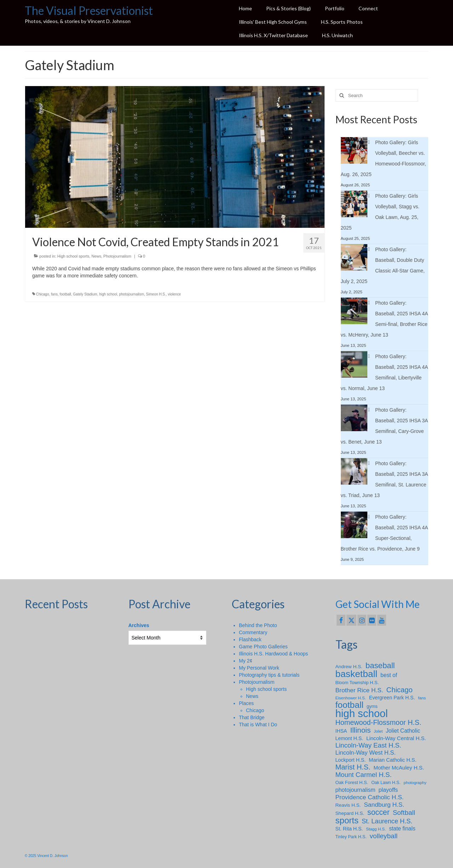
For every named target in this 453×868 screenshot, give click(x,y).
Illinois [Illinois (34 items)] (360, 730)
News (96, 256)
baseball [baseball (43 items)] (380, 666)
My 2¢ (246, 661)
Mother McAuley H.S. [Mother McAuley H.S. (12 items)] (399, 768)
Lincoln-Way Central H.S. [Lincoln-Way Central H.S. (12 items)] (396, 738)
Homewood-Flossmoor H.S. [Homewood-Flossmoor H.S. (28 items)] (379, 722)
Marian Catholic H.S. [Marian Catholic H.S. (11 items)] (393, 760)
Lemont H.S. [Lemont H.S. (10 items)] (349, 738)
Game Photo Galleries (263, 647)
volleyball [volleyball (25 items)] (384, 836)
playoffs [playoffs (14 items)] (388, 790)
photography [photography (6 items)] (415, 782)
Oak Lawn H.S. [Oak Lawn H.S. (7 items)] (386, 783)
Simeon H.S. (156, 294)
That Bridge (252, 717)
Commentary (253, 632)
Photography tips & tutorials (269, 675)
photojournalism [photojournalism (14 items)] (355, 790)
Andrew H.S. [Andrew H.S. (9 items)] (349, 667)
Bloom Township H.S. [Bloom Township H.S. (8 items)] (357, 683)
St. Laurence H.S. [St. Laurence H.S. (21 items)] (387, 821)
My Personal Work (259, 668)
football (65, 294)
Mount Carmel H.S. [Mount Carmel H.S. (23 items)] (364, 775)
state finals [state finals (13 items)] (402, 828)
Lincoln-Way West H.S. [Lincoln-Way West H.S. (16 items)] (366, 753)
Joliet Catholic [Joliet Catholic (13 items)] (403, 731)
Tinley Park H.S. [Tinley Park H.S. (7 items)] (351, 837)
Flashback (250, 639)
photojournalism (131, 294)
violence (174, 294)
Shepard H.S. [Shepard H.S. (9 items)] (350, 813)
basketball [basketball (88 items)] (357, 674)
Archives (139, 625)
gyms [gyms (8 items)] (372, 706)
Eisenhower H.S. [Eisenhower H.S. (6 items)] (351, 698)
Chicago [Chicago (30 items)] (400, 690)
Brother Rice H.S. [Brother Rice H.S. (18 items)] (359, 690)
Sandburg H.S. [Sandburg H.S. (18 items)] (384, 805)
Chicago (43, 294)
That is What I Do (258, 725)
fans (54, 294)
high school (108, 294)
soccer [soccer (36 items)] (379, 812)
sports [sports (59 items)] (347, 821)
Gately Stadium (85, 294)
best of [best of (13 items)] (389, 675)
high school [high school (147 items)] (362, 714)
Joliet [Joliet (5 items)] (378, 731)
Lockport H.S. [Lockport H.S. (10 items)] (351, 760)
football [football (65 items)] (349, 705)
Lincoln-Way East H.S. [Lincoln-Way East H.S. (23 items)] (369, 745)
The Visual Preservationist (89, 10)
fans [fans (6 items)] (422, 698)
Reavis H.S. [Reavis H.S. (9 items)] (348, 805)
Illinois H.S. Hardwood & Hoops (273, 654)
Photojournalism (117, 256)
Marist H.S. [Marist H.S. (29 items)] (353, 767)
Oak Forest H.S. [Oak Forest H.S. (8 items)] (352, 782)
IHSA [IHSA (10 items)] (341, 731)
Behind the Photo (258, 625)
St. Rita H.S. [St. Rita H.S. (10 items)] (349, 829)
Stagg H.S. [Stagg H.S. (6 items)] (376, 829)
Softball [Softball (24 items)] (404, 813)
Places (246, 703)
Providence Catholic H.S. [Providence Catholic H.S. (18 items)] (370, 797)
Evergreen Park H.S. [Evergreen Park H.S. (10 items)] (392, 698)
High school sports (73, 256)
